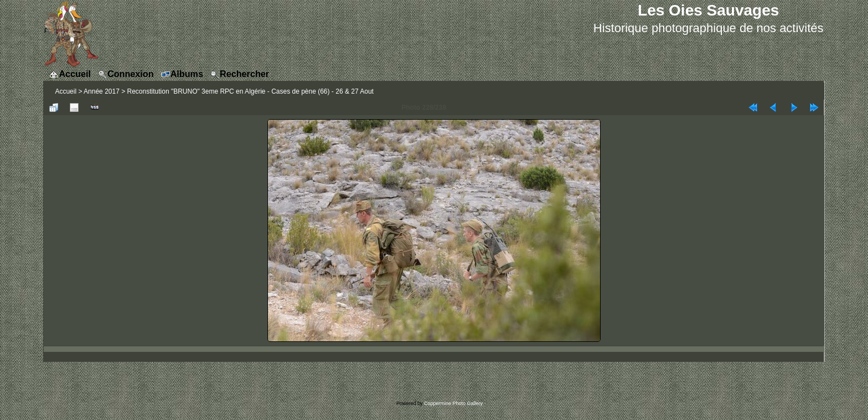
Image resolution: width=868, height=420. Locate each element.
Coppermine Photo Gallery (453, 403)
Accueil (66, 91)
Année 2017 (102, 91)
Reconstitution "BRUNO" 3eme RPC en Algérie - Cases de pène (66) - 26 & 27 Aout (250, 91)
